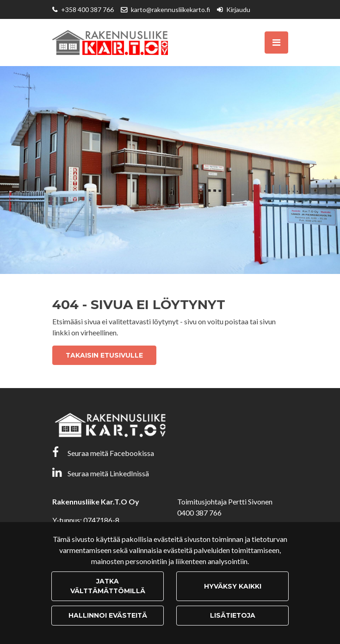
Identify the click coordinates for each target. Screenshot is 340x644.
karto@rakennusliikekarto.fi (170, 9)
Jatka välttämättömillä (108, 586)
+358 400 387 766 (87, 9)
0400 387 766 (199, 513)
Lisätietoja (233, 615)
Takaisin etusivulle (104, 355)
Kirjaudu (238, 9)
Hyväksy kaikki (233, 586)
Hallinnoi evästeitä (108, 615)
